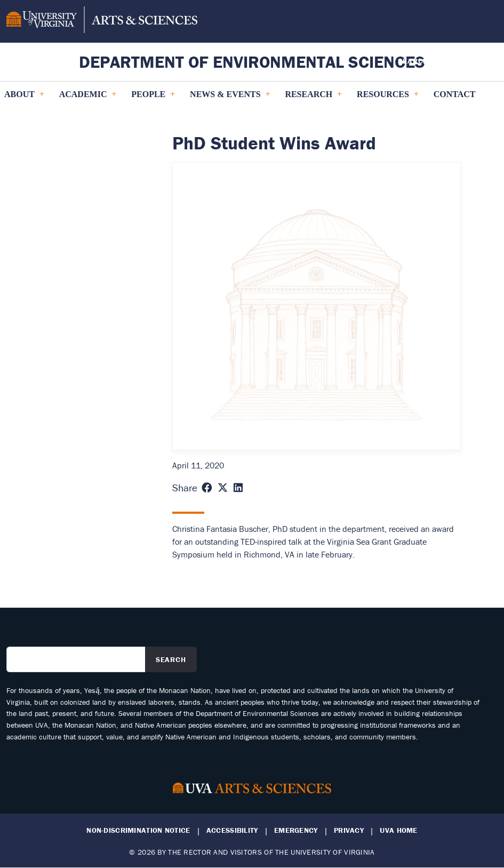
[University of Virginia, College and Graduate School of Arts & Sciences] (102, 21)
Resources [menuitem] (387, 98)
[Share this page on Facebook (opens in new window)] (207, 488)
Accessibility (232, 830)
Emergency (296, 830)
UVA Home (398, 830)
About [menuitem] (24, 98)
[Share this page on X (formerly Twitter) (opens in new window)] (223, 488)
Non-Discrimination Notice (138, 830)
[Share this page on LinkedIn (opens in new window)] (238, 488)
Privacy (349, 830)
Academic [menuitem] (88, 98)
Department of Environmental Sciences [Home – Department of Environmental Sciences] (252, 62)
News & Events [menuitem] (230, 98)
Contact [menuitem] (455, 94)
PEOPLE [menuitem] (153, 98)
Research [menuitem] (313, 98)
